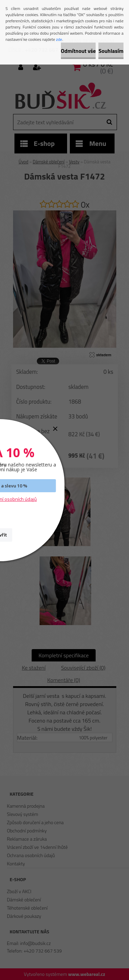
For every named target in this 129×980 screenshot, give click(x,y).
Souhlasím (111, 51)
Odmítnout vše (78, 51)
